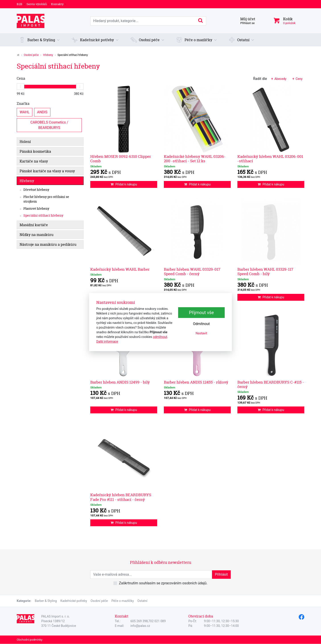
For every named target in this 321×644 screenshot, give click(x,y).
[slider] (21, 87)
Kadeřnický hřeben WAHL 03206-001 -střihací (270, 159)
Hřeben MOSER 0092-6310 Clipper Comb (121, 159)
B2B (20, 4)
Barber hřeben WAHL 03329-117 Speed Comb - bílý (265, 271)
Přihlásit (221, 574)
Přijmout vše (201, 313)
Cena (21, 78)
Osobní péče (31, 55)
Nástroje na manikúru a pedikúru (48, 244)
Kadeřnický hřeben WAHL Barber (120, 269)
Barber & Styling (46, 601)
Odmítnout (201, 324)
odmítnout (160, 337)
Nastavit (202, 333)
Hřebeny (48, 55)
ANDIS (42, 112)
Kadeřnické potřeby (74, 601)
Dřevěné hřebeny (36, 190)
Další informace (107, 341)
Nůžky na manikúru (37, 235)
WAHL (25, 112)
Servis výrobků (37, 4)
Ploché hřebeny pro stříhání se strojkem (46, 199)
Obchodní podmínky (30, 640)
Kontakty (57, 4)
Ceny (297, 79)
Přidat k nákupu (124, 184)
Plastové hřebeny (36, 209)
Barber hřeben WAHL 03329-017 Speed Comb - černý (192, 271)
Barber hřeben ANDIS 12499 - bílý (120, 382)
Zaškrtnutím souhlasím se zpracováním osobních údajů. (163, 583)
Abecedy (278, 79)
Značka (23, 104)
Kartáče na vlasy (34, 161)
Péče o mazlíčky (123, 601)
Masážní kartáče (34, 225)
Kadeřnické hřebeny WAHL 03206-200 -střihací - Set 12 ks (195, 159)
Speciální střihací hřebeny (43, 215)
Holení (25, 142)
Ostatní (142, 601)
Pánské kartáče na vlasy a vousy (47, 171)
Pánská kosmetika (35, 151)
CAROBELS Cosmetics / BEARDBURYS (50, 125)
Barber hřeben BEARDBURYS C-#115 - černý (271, 384)
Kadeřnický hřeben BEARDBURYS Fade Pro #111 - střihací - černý (121, 497)
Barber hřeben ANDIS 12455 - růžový (196, 382)
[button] (39, 40)
